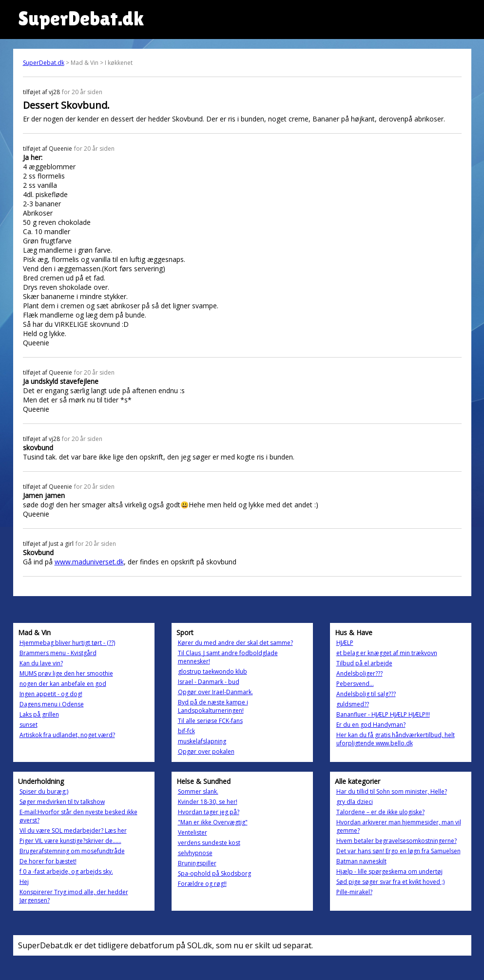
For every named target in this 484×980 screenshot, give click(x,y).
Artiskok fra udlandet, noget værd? (67, 735)
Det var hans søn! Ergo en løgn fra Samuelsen (398, 851)
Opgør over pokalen (206, 751)
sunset (29, 725)
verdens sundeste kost (209, 843)
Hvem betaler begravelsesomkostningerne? (397, 841)
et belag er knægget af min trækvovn (387, 653)
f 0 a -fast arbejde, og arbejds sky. (66, 871)
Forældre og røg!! (202, 884)
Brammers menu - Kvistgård (58, 653)
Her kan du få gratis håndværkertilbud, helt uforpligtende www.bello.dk (396, 739)
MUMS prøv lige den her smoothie (66, 673)
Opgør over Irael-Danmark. (215, 692)
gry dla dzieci (355, 802)
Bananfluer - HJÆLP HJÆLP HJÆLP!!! (383, 714)
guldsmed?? (353, 704)
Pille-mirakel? (354, 892)
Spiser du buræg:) (44, 791)
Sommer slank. (198, 791)
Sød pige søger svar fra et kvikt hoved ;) (390, 882)
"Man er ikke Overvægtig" (213, 822)
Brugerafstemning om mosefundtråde (72, 851)
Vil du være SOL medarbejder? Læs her (73, 830)
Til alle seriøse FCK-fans (210, 721)
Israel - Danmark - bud (209, 682)
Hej (24, 882)
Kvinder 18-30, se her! (208, 802)
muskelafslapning (202, 741)
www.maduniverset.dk (89, 562)
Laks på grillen (39, 714)
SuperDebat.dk (44, 63)
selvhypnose (195, 853)
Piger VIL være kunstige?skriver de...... (70, 841)
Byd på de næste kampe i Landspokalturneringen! (213, 706)
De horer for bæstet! (48, 861)
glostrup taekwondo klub (213, 671)
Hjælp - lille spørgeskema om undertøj (389, 871)
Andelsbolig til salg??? (366, 694)
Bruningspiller (197, 863)
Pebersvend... (355, 684)
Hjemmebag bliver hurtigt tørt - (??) (67, 643)
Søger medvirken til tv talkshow (62, 802)
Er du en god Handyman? (371, 725)
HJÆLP (345, 643)
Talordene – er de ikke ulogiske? (380, 812)
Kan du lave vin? (41, 663)
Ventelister (193, 832)
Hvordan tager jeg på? (209, 812)
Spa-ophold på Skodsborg (214, 873)
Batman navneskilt (361, 861)
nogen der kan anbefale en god (63, 684)
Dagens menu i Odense (52, 704)
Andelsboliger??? (359, 673)
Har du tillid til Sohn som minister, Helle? (392, 791)
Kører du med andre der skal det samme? (235, 643)
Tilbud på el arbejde (364, 663)
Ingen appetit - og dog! (51, 694)
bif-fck (186, 731)
